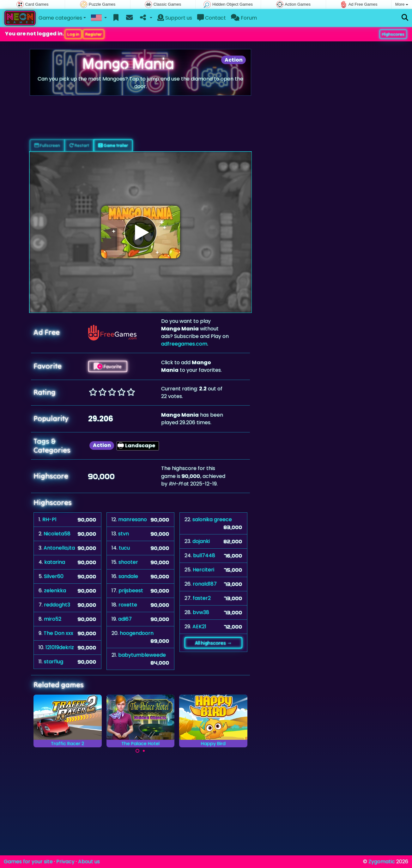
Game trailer (113, 145)
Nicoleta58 (57, 534)
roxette (128, 605)
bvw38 (201, 612)
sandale (128, 576)
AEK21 (199, 627)
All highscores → (213, 643)
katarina (55, 562)
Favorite (108, 366)
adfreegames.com (184, 344)
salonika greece (212, 519)
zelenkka (55, 591)
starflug (54, 662)
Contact (212, 18)
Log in (73, 34)
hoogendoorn (137, 633)
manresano (133, 519)
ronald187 (205, 584)
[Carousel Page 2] (144, 751)
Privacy (65, 862)
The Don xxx (58, 633)
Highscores (393, 34)
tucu (124, 548)
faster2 (202, 598)
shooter (128, 562)
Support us (175, 18)
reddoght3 (57, 605)
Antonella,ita (59, 548)
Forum (244, 18)
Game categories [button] (60, 18)
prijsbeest (131, 591)
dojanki (201, 541)
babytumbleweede (142, 655)
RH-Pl (49, 519)
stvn (124, 534)
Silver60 (54, 576)
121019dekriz (60, 647)
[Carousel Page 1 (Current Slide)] (137, 751)
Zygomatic (382, 862)
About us (89, 862)
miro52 (53, 619)
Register (94, 34)
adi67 (125, 619)
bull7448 (204, 555)
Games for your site (28, 862)
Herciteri (203, 570)
